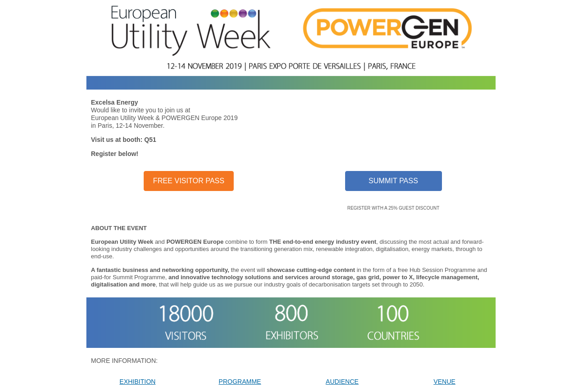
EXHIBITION (138, 382)
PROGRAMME (240, 382)
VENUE (444, 382)
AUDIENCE (342, 382)
